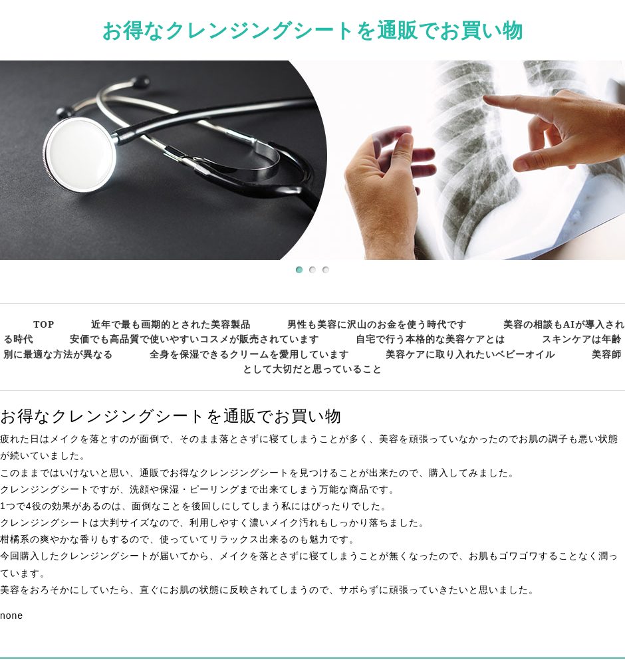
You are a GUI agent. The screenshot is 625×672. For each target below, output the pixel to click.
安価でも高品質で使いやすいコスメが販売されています (194, 339)
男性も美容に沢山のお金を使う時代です (377, 324)
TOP (44, 324)
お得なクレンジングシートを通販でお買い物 (312, 30)
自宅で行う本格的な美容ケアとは (431, 339)
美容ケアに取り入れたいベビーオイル (470, 354)
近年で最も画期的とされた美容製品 (171, 324)
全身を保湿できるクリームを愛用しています (249, 354)
